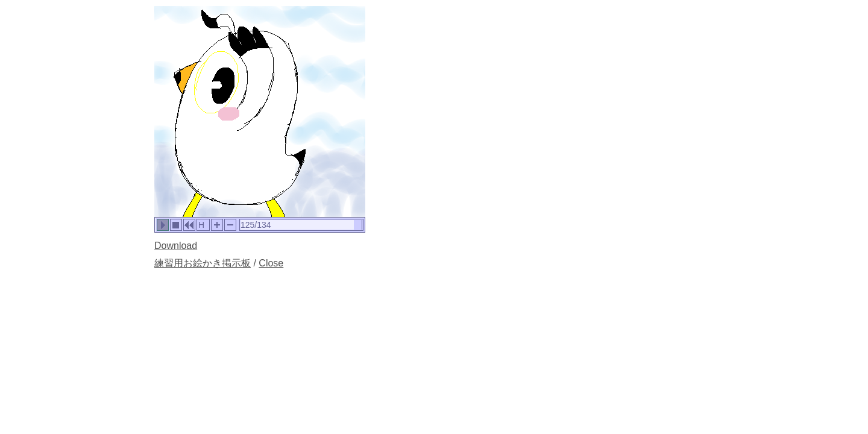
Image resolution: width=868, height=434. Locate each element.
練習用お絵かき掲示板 (203, 263)
